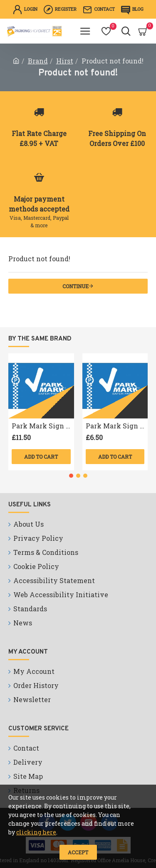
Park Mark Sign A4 (117, 426)
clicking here (36, 832)
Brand (38, 61)
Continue (76, 286)
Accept (78, 852)
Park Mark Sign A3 (43, 426)
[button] (71, 476)
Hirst (65, 61)
